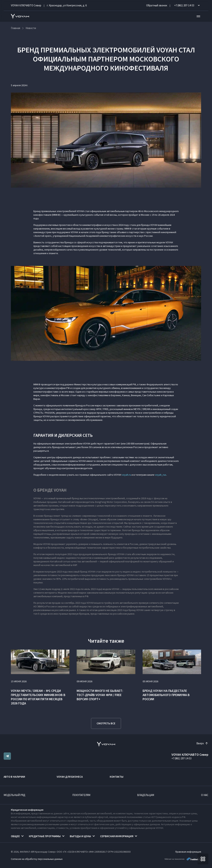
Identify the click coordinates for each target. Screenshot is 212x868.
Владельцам (146, 795)
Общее (15, 836)
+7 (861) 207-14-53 (181, 758)
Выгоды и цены (80, 836)
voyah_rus (161, 475)
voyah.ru (126, 475)
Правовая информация (188, 852)
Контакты (117, 777)
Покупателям (81, 795)
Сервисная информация (117, 836)
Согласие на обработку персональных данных (37, 859)
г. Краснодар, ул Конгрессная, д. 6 (67, 5)
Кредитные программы (45, 836)
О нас (205, 795)
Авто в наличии (14, 777)
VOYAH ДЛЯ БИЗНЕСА (70, 777)
